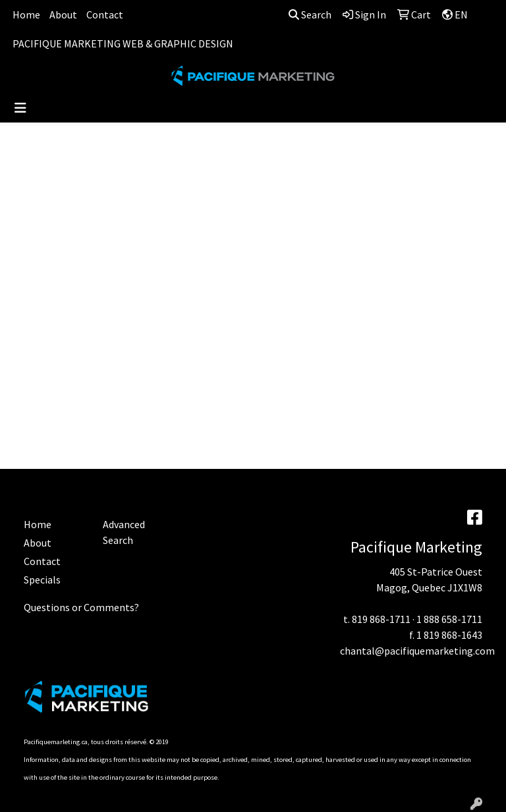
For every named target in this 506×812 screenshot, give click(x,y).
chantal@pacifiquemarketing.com (417, 651)
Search (310, 14)
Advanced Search (124, 532)
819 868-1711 (381, 619)
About (63, 14)
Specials (42, 580)
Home (26, 14)
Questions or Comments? (81, 607)
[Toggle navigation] (20, 108)
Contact (105, 14)
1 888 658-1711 (449, 619)
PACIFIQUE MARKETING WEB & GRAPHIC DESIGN (123, 43)
